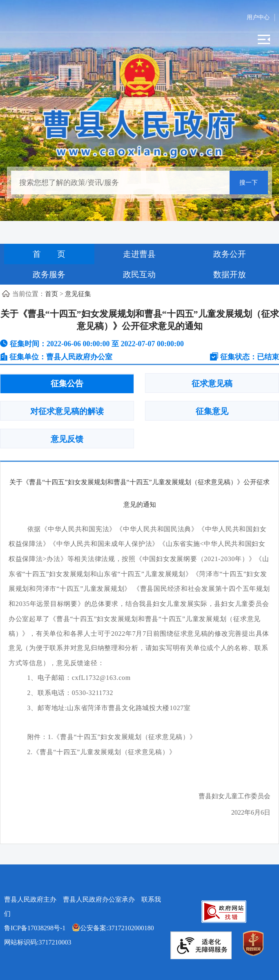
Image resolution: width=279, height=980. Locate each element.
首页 (51, 294)
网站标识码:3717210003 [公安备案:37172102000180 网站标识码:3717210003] (82, 935)
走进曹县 (139, 254)
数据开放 (230, 274)
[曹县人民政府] (139, 132)
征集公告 (67, 383)
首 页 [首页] (49, 254)
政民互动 (139, 274)
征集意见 (212, 411)
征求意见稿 (212, 383)
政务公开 (230, 254)
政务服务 (49, 274)
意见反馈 (67, 439)
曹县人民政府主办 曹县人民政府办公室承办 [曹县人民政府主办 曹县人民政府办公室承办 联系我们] (83, 906)
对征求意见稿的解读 (67, 411)
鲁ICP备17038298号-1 (35, 928)
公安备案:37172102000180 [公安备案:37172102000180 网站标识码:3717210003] (113, 928)
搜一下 (249, 183)
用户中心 (258, 17)
